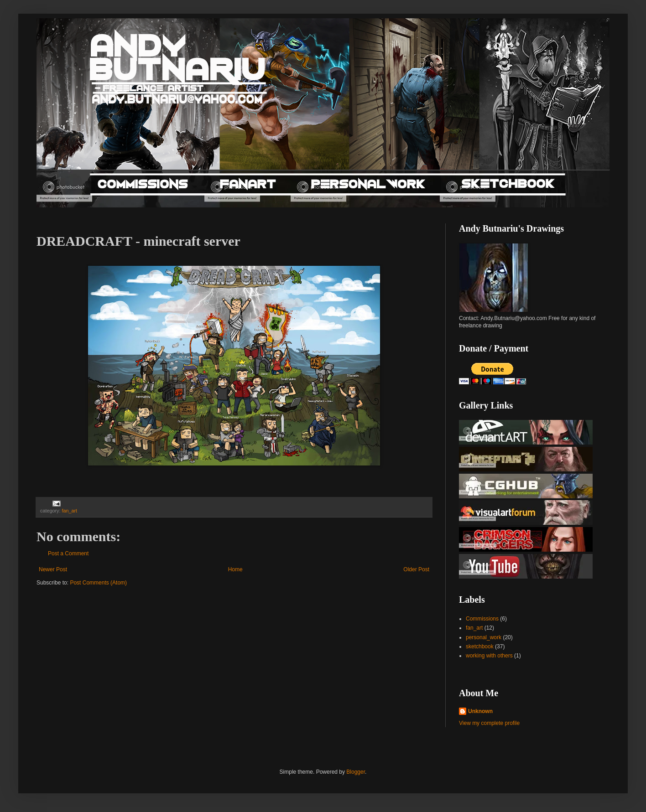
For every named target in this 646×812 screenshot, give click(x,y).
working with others (489, 656)
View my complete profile (489, 723)
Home (235, 569)
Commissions (482, 619)
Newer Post (53, 569)
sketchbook (480, 646)
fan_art (69, 511)
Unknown (480, 711)
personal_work (484, 637)
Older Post (416, 569)
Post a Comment (68, 553)
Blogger (356, 772)
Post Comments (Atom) (98, 583)
